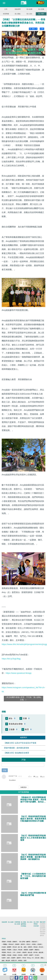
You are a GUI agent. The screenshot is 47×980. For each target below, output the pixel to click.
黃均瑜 (35, 952)
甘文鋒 (37, 955)
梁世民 (23, 944)
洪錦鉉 (15, 955)
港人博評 (41, 14)
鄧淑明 (24, 952)
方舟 (14, 952)
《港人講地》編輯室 (24, 942)
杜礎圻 (4, 958)
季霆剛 (9, 950)
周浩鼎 (35, 947)
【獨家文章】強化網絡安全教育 (16, 753)
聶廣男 (13, 958)
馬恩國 (4, 952)
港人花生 (29, 14)
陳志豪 (8, 961)
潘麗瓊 (26, 950)
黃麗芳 (26, 955)
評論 (5, 770)
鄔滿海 (4, 950)
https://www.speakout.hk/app (19, 673)
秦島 (25, 947)
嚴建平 (31, 955)
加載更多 (24, 787)
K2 (33, 958)
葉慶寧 (31, 950)
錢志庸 (41, 952)
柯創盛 (9, 955)
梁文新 (37, 958)
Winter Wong (27, 958)
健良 (9, 958)
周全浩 (9, 952)
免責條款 (43, 926)
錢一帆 (20, 947)
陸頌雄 (20, 955)
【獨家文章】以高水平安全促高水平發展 (20, 743)
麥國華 (9, 947)
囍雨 (25, 961)
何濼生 (34, 944)
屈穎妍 (4, 942)
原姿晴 (39, 944)
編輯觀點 (23, 924)
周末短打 (11, 944)
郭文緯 (15, 947)
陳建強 (37, 950)
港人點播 (29, 9)
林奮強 (20, 961)
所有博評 (36, 926)
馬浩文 (28, 944)
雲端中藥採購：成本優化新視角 (16, 748)
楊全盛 (30, 952)
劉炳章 (17, 944)
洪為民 (19, 952)
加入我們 (43, 930)
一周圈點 (4, 944)
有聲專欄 (6, 14)
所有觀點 (23, 926)
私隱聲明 (43, 924)
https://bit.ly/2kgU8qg (11, 659)
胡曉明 (30, 947)
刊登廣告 (43, 934)
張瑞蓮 (9, 942)
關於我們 (43, 922)
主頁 (6, 9)
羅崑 (42, 958)
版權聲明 (43, 928)
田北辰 (41, 947)
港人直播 (41, 9)
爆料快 (42, 936)
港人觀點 (18, 14)
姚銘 (3, 961)
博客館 (36, 924)
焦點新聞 (18, 9)
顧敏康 (15, 942)
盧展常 (19, 958)
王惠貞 (15, 950)
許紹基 (4, 947)
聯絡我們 (43, 932)
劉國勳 (4, 955)
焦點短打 (35, 942)
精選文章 (14, 961)
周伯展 (20, 950)
